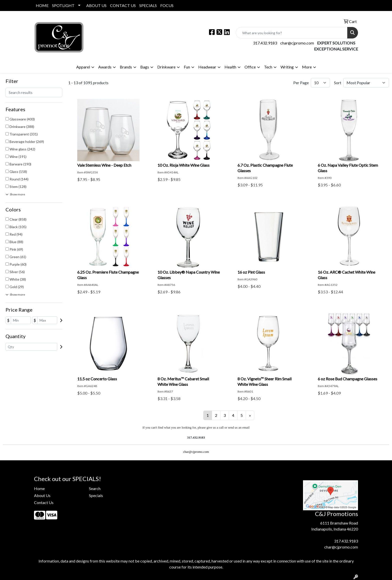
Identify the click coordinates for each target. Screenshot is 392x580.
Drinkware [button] (166, 67)
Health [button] (230, 67)
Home (39, 488)
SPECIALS (148, 5)
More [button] (307, 67)
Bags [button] (145, 67)
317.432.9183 (265, 43)
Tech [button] (268, 67)
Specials (96, 495)
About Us (42, 495)
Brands (126, 67)
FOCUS (167, 5)
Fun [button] (187, 67)
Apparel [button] (83, 67)
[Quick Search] (292, 33)
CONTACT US (123, 5)
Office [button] (250, 67)
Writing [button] (287, 67)
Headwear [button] (207, 67)
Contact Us (44, 502)
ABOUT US (96, 5)
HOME (42, 5)
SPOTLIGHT (63, 5)
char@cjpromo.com (297, 43)
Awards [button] (105, 67)
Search (95, 488)
